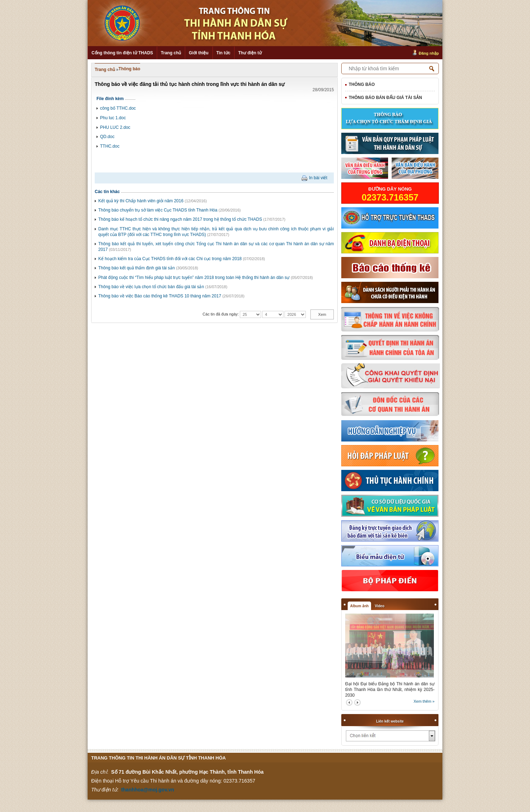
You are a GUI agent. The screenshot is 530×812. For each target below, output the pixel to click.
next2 (357, 703)
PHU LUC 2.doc (115, 127)
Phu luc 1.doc (113, 118)
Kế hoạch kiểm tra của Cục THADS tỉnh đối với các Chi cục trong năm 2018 (170, 259)
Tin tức (223, 53)
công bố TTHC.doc (118, 108)
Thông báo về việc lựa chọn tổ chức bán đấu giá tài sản (151, 287)
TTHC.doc (110, 146)
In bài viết (318, 178)
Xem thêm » (424, 701)
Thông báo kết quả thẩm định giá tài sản (137, 268)
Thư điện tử (250, 53)
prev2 (349, 703)
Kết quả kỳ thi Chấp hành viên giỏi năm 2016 (141, 201)
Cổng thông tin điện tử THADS (122, 53)
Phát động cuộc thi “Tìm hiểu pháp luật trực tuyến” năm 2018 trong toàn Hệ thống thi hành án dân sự (194, 278)
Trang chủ (171, 53)
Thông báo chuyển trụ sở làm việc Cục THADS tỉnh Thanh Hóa (158, 210)
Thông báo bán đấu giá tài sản (385, 98)
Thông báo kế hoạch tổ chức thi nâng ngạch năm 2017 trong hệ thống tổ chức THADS (180, 219)
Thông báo (129, 69)
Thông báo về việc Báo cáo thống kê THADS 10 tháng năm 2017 (160, 296)
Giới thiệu (198, 53)
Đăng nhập (429, 53)
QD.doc (107, 137)
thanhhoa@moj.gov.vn (148, 790)
